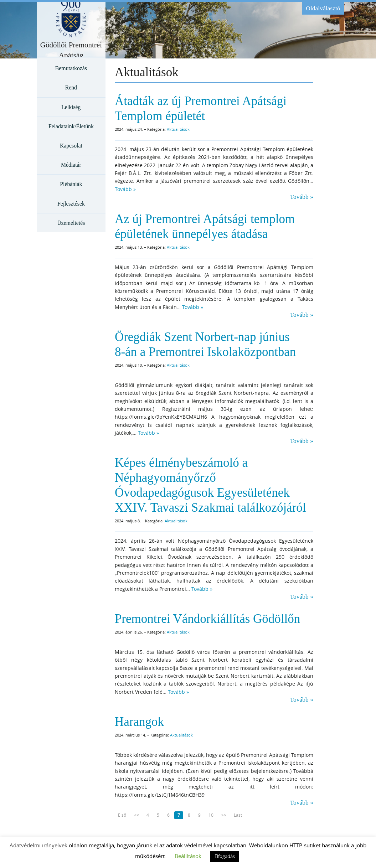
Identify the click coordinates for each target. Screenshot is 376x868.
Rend (71, 87)
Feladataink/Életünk (71, 126)
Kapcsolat (71, 146)
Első (122, 815)
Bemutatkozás (71, 68)
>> (224, 815)
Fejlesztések (71, 204)
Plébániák (71, 184)
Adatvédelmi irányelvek (38, 845)
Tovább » (125, 189)
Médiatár (71, 165)
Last (238, 815)
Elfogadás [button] (225, 856)
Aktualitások (178, 129)
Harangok (139, 722)
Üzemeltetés (71, 223)
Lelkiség (71, 107)
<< (137, 815)
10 (211, 815)
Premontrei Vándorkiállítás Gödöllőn (207, 619)
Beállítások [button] (188, 856)
